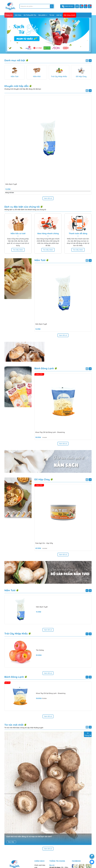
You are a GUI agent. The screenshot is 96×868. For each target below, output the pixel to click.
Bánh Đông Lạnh (46, 368)
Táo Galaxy (40, 629)
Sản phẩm (42, 15)
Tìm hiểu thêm (18, 250)
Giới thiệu (18, 15)
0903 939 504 (69, 6)
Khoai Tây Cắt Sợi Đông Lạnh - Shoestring (50, 432)
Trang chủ (9, 15)
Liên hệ (59, 15)
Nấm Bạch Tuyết (11, 184)
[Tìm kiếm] (52, 6)
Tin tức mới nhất (15, 704)
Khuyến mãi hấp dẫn (18, 86)
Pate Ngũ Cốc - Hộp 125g (44, 543)
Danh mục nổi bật (16, 60)
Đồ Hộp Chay (44, 479)
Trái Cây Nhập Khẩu (18, 613)
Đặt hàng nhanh (70, 15)
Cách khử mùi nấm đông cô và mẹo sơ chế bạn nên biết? (29, 816)
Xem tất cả (48, 198)
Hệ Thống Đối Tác (30, 15)
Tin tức (52, 15)
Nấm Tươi (41, 260)
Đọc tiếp (11, 821)
